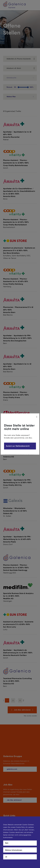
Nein (7, 843)
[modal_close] (37, 417)
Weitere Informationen (14, 850)
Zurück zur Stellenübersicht (18, 446)
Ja (6, 857)
